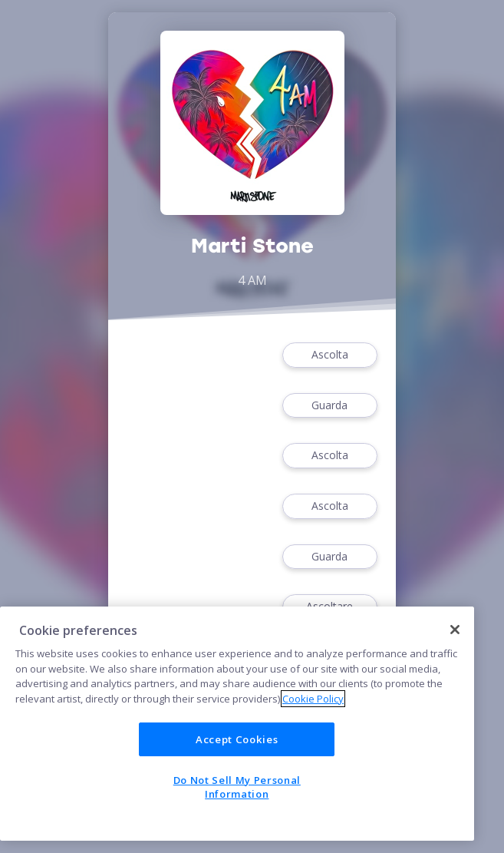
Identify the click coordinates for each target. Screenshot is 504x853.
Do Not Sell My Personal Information (237, 787)
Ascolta (330, 355)
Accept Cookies (237, 739)
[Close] (455, 630)
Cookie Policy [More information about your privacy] (313, 699)
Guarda (330, 406)
